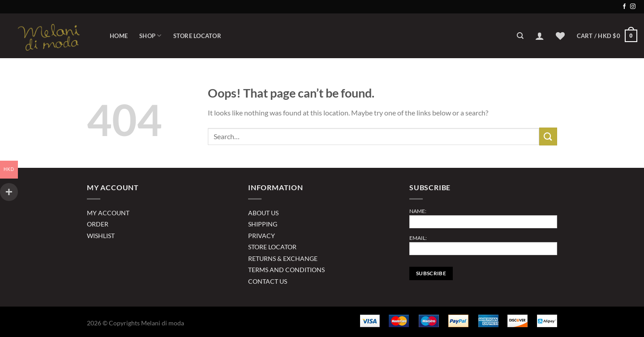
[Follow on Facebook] (624, 7)
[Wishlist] (560, 36)
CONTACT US (268, 281)
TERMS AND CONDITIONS (286, 270)
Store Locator (197, 36)
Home (119, 36)
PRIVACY (262, 236)
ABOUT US (263, 213)
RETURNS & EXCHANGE (283, 258)
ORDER (98, 224)
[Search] (520, 36)
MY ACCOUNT (108, 213)
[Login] (540, 36)
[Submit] (548, 136)
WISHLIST (101, 236)
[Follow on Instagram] (633, 7)
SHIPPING (263, 224)
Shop (150, 36)
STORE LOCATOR (272, 247)
